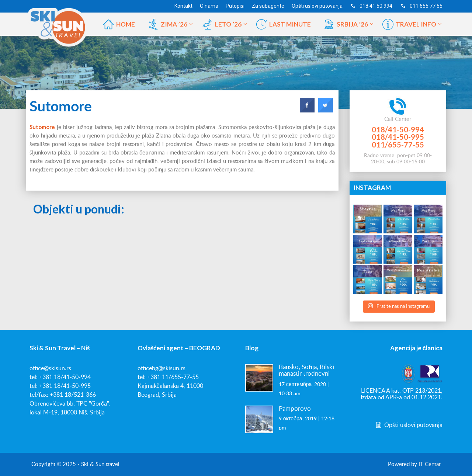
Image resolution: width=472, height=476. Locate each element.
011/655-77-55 (398, 145)
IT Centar (430, 464)
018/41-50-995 (398, 137)
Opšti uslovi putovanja (409, 425)
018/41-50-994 (398, 129)
